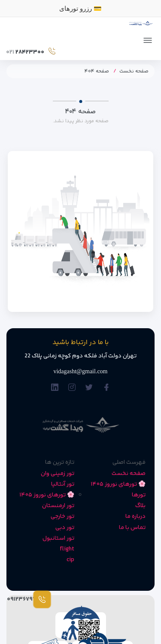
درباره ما (135, 517)
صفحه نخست (134, 71)
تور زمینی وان (58, 474)
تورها (139, 495)
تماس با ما (132, 528)
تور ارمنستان (58, 506)
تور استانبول (58, 538)
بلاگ (140, 506)
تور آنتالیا (63, 484)
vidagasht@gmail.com (80, 371)
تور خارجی (62, 517)
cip (70, 560)
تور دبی (65, 528)
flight (67, 549)
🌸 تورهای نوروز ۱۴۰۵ (118, 484)
